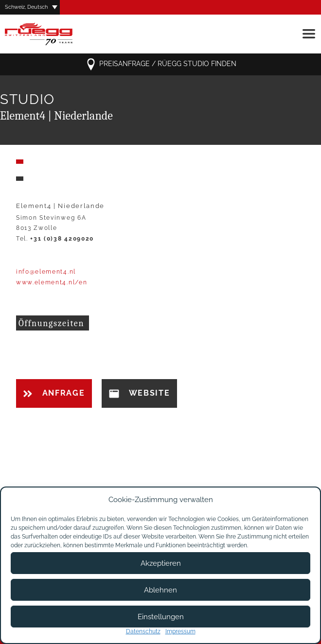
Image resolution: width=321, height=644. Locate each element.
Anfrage (54, 393)
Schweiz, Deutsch (26, 7)
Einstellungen (161, 617)
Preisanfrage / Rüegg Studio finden (161, 64)
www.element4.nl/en (52, 282)
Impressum (180, 631)
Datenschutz (143, 631)
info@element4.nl (46, 272)
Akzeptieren (161, 563)
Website (139, 393)
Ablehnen (160, 590)
